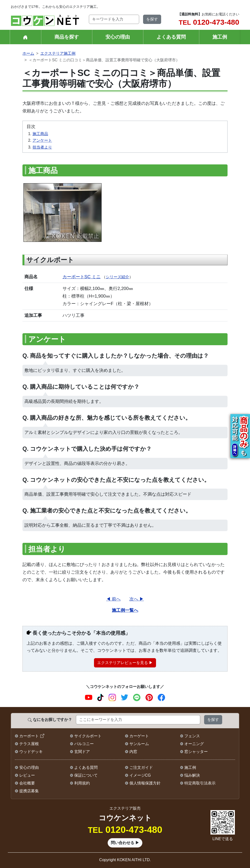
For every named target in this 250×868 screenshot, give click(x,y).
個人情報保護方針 (145, 783)
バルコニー (84, 744)
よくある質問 (171, 37)
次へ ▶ (137, 599)
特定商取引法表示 (200, 783)
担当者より (42, 147)
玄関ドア (82, 752)
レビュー (27, 775)
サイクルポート (88, 736)
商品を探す (67, 37)
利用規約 (82, 783)
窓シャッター (196, 752)
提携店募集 (29, 791)
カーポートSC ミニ (82, 277)
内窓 (133, 752)
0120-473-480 (209, 22)
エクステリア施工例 (58, 53)
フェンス (192, 736)
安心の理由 (118, 37)
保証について (86, 775)
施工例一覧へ (125, 610)
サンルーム (139, 744)
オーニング (194, 744)
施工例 (220, 37)
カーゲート (139, 736)
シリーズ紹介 (117, 277)
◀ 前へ (113, 599)
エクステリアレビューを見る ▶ (125, 663)
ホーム (28, 53)
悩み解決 (192, 775)
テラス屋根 (29, 744)
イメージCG (140, 775)
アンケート (42, 140)
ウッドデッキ (31, 752)
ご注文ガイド (141, 767)
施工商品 (40, 134)
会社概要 (27, 783)
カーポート (29, 736)
